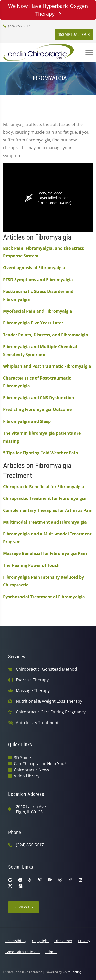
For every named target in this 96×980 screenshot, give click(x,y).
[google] (10, 880)
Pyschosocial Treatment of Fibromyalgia (44, 597)
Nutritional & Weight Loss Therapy (49, 701)
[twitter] (10, 886)
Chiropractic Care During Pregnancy (51, 712)
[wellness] (60, 880)
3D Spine (22, 758)
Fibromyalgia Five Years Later (33, 323)
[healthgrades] (40, 880)
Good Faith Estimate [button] (23, 952)
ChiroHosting (72, 972)
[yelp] (30, 880)
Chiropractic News (31, 770)
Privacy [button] (84, 941)
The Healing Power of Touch (31, 565)
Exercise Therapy (32, 680)
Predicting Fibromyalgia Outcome (37, 409)
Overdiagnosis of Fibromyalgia (34, 268)
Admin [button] (51, 952)
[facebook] (20, 880)
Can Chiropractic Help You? (40, 764)
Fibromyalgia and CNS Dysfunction (39, 398)
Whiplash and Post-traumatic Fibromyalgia (47, 366)
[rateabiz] (20, 886)
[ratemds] (50, 880)
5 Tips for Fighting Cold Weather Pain (41, 453)
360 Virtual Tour (74, 34)
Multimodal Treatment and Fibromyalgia (45, 522)
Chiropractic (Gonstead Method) (47, 669)
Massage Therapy (33, 691)
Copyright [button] (40, 941)
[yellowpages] (70, 880)
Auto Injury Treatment (37, 723)
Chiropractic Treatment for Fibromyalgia (44, 498)
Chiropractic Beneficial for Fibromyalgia (44, 487)
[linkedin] (80, 880)
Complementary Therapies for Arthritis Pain (48, 510)
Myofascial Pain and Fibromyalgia (38, 311)
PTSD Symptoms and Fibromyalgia (38, 280)
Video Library (27, 776)
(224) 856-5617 (17, 26)
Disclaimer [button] (63, 941)
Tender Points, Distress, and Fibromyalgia (46, 335)
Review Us (24, 907)
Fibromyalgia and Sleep (27, 421)
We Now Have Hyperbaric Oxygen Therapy (48, 10)
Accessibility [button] (16, 941)
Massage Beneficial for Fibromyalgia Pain (45, 553)
